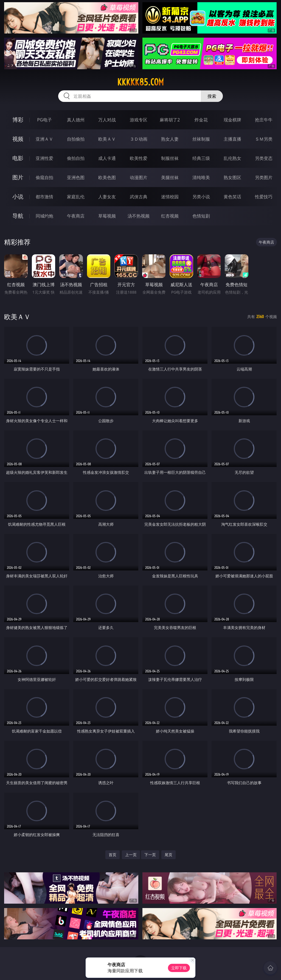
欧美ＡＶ (107, 139)
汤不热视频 (139, 216)
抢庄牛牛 (264, 120)
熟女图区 (232, 177)
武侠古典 (139, 197)
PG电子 (44, 120)
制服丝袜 (170, 158)
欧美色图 (107, 177)
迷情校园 (170, 197)
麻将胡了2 (170, 120)
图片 (18, 177)
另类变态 (264, 158)
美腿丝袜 (170, 177)
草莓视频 (107, 216)
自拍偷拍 (76, 139)
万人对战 (107, 120)
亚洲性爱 (44, 158)
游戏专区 (139, 120)
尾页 (168, 855)
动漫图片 (139, 177)
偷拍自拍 (76, 158)
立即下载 (179, 968)
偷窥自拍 (44, 177)
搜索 (212, 96)
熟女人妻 (170, 139)
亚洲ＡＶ (44, 139)
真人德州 (76, 120)
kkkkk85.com (140, 82)
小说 (18, 197)
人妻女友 (107, 197)
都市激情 (44, 197)
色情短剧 (201, 216)
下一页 (150, 855)
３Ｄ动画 (139, 139)
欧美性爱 (139, 158)
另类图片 (264, 177)
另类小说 (201, 197)
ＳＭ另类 (264, 139)
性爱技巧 (264, 197)
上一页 (131, 855)
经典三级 (201, 158)
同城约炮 (44, 216)
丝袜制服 (201, 139)
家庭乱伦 (76, 197)
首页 (113, 855)
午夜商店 (76, 216)
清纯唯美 (201, 177)
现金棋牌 (232, 120)
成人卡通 (107, 158)
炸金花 (201, 120)
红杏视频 (170, 216)
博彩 (18, 120)
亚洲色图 (76, 177)
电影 (18, 158)
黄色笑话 (232, 197)
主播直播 (232, 139)
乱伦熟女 (232, 158)
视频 (18, 139)
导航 (18, 216)
